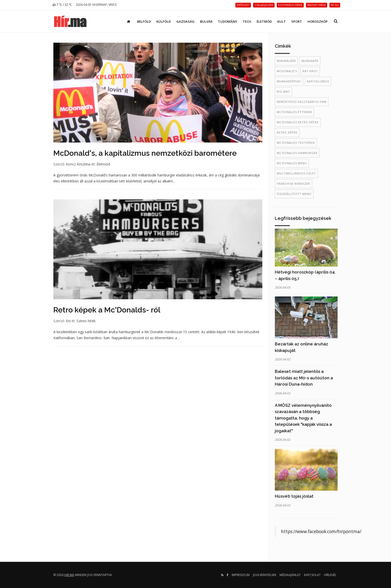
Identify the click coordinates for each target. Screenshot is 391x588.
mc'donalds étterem (294, 112)
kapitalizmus (318, 81)
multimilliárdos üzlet (296, 173)
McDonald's (287, 71)
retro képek (287, 132)
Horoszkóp (318, 21)
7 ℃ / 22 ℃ (62, 5)
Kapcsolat (312, 575)
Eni (68, 321)
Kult (282, 21)
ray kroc (310, 71)
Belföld (144, 21)
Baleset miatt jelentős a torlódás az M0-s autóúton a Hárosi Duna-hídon (304, 378)
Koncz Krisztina (78, 164)
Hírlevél (330, 575)
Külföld (164, 21)
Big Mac (283, 91)
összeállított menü (294, 194)
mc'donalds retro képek (298, 122)
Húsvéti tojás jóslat (294, 496)
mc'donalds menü (292, 163)
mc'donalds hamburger (297, 153)
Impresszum (241, 575)
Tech (247, 21)
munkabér (310, 61)
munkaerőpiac (289, 81)
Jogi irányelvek (265, 575)
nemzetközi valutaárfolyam (302, 102)
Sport (297, 21)
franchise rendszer (293, 184)
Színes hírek (86, 321)
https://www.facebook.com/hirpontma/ (321, 531)
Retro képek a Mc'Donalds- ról (107, 310)
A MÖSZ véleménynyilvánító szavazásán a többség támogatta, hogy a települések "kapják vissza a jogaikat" (303, 418)
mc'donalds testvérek (296, 143)
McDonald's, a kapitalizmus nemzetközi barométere (145, 153)
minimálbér (286, 61)
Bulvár (206, 21)
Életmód (264, 21)
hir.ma (69, 575)
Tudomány (228, 21)
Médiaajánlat (290, 575)
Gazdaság (185, 21)
